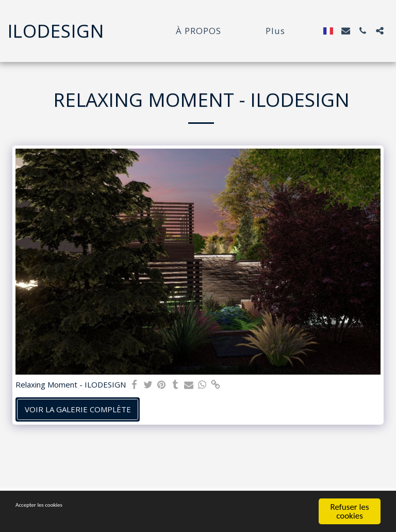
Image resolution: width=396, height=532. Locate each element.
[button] (346, 31)
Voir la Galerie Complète (78, 409)
